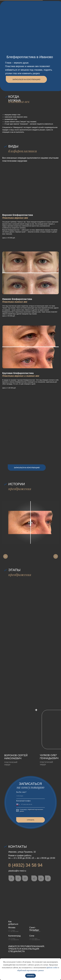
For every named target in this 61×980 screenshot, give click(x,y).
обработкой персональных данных (31, 970)
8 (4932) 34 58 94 (25, 865)
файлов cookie (52, 968)
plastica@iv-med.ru (17, 871)
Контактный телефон (23, 801)
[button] (26, 79)
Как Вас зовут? (21, 792)
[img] (21, 729)
